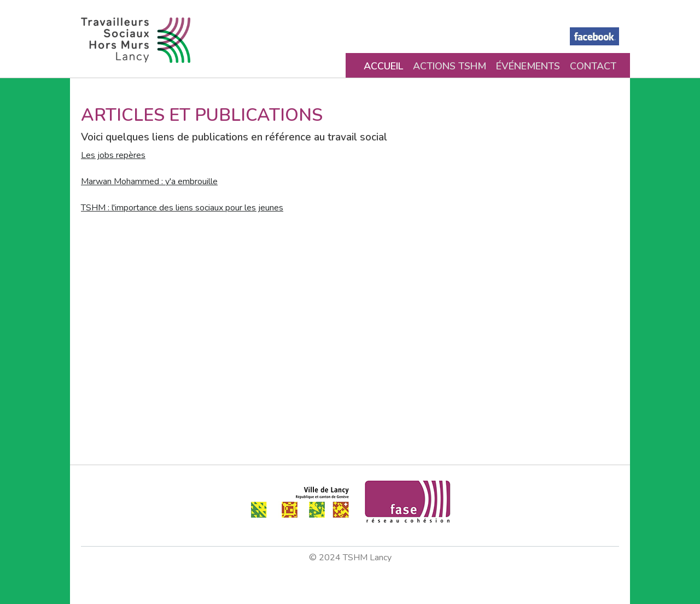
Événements (528, 66)
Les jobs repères (113, 155)
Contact (593, 66)
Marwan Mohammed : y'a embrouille (149, 181)
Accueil (383, 66)
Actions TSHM (450, 66)
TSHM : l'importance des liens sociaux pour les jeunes (182, 208)
